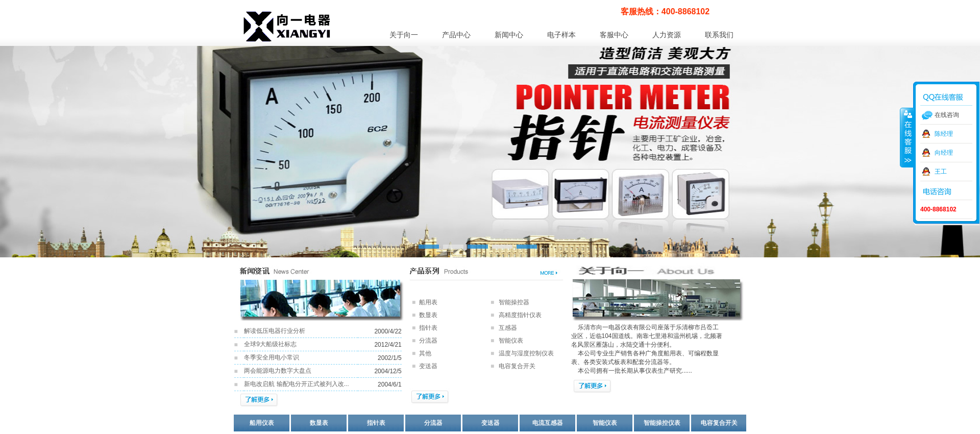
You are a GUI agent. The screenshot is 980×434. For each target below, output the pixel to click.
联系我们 (719, 35)
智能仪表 (511, 341)
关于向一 (404, 35)
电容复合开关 (719, 423)
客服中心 (614, 35)
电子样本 (561, 35)
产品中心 (456, 35)
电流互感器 (548, 423)
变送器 (491, 423)
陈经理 (944, 134)
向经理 (944, 153)
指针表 (428, 328)
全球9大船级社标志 (270, 344)
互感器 (508, 328)
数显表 (428, 315)
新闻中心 (509, 35)
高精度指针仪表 (520, 315)
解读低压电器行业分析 (275, 331)
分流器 (428, 341)
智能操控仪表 (662, 423)
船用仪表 (262, 423)
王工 (941, 172)
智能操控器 (514, 302)
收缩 (907, 137)
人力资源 (667, 35)
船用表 (428, 302)
